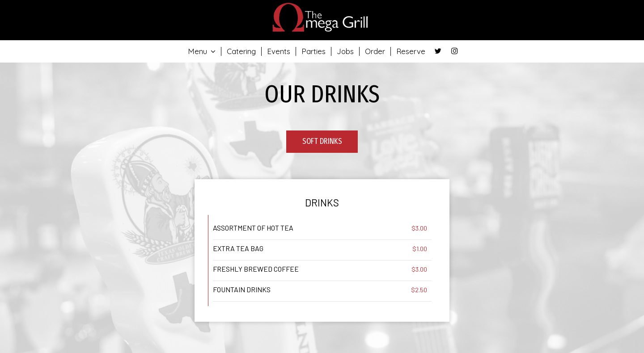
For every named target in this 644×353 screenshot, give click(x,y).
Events (279, 51)
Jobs (345, 51)
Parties (314, 51)
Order (375, 51)
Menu (202, 51)
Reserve (411, 51)
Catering (241, 51)
